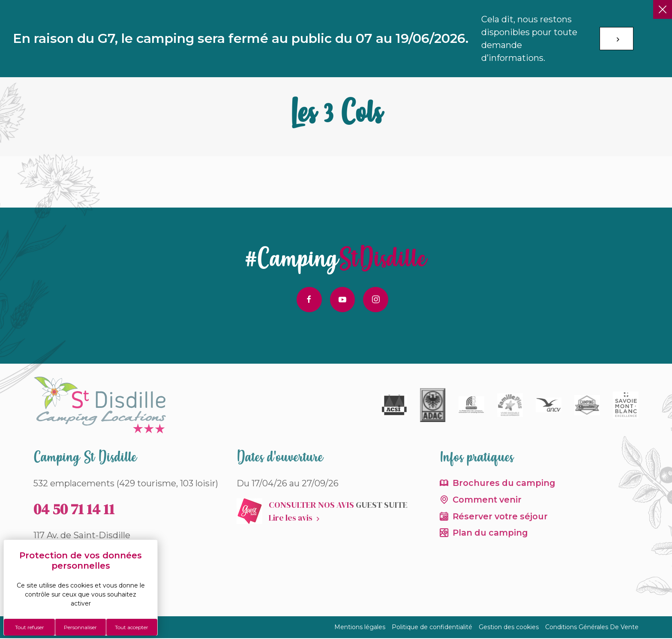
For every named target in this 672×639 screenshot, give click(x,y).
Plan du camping (491, 535)
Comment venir (488, 501)
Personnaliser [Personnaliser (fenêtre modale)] (80, 627)
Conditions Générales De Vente (592, 628)
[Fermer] (663, 9)
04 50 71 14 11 (74, 509)
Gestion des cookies (509, 628)
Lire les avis (291, 518)
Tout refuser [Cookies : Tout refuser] (30, 627)
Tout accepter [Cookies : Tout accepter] (132, 627)
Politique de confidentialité (432, 628)
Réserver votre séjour (502, 518)
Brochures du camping (505, 484)
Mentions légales (360, 628)
